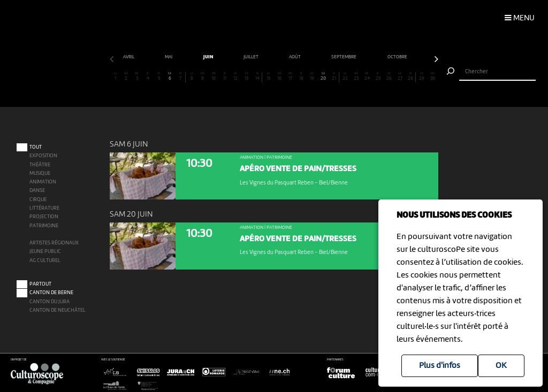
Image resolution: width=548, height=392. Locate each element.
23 (356, 76)
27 (400, 76)
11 (225, 76)
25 (378, 76)
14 (257, 76)
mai (169, 57)
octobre (398, 57)
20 (323, 76)
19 (312, 76)
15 (268, 76)
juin (209, 57)
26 (389, 76)
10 (214, 76)
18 (301, 76)
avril (129, 57)
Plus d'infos (440, 366)
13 (246, 76)
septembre (344, 57)
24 (367, 76)
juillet (252, 57)
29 (422, 76)
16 (279, 76)
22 (345, 76)
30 (432, 76)
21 (334, 76)
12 (235, 76)
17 (290, 76)
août (295, 57)
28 (410, 76)
